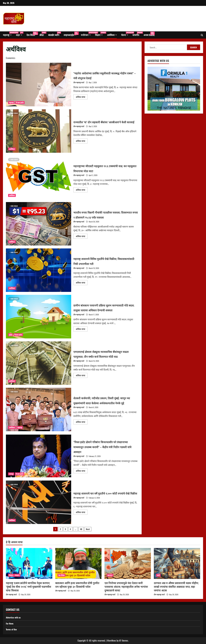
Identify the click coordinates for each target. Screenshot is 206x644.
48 (81, 529)
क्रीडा (43, 34)
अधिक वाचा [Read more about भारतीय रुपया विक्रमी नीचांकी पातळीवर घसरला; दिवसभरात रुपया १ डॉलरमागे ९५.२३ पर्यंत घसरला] (82, 236)
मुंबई (10, 335)
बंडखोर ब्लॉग (55, 34)
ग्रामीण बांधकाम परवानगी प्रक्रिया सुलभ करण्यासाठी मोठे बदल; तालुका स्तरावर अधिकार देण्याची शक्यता (39, 317)
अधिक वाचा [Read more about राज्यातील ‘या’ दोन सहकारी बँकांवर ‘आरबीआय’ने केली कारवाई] (82, 143)
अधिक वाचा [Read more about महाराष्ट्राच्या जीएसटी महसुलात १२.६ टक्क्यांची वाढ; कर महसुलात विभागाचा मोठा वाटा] (82, 189)
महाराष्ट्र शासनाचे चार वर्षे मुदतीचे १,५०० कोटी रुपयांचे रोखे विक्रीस (39, 502)
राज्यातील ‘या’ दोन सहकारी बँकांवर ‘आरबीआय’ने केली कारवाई (39, 131)
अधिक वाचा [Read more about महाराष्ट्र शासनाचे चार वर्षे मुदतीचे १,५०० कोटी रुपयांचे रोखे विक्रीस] (82, 514)
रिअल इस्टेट (20, 103)
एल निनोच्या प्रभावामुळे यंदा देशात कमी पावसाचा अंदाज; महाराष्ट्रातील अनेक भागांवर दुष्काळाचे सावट (126, 587)
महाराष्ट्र (8, 34)
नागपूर (11, 474)
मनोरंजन (87, 34)
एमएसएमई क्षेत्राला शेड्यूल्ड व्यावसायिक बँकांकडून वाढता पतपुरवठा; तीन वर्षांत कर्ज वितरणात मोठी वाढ (39, 363)
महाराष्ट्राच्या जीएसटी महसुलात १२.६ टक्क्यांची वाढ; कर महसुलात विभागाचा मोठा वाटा (39, 177)
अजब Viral (149, 34)
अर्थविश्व (111, 35)
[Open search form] (202, 35)
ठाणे (158, 575)
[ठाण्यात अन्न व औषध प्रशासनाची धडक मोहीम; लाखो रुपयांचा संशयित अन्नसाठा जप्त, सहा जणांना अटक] (177, 563)
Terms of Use (12, 629)
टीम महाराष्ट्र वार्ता (79, 82)
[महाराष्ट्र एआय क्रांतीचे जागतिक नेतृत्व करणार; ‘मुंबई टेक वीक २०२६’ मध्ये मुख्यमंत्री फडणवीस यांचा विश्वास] (29, 563)
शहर (20, 34)
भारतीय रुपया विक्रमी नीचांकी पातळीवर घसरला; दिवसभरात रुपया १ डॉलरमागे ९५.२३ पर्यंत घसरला (39, 224)
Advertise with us (14, 617)
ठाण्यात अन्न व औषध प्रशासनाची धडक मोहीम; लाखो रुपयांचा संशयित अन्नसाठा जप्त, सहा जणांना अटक (176, 587)
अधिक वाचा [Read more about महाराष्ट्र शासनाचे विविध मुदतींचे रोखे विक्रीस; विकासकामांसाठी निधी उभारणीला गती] (82, 282)
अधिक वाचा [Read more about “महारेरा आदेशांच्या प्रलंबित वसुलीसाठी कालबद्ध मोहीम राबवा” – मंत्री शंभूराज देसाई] (82, 96)
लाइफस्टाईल (71, 34)
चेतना (126, 34)
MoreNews (112, 640)
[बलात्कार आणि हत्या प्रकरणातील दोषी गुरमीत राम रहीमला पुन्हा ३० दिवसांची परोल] (78, 563)
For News (10, 623)
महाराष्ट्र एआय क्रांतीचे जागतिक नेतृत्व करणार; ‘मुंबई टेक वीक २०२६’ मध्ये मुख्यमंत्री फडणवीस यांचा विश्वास (28, 587)
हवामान (110, 575)
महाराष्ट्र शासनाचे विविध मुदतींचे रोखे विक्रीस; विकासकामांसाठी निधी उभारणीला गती (39, 270)
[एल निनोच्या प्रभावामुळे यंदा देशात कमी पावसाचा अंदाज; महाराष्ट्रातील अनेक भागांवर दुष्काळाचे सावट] (128, 563)
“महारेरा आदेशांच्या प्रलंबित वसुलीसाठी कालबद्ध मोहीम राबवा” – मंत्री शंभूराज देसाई (39, 84)
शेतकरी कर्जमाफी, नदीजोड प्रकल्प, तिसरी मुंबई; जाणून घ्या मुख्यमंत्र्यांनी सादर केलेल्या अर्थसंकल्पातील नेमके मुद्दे (39, 409)
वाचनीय (137, 34)
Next (88, 529)
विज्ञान (100, 34)
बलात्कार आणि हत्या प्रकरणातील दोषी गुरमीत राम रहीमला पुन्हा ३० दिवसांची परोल (77, 585)
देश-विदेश (32, 34)
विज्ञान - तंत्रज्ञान (14, 575)
